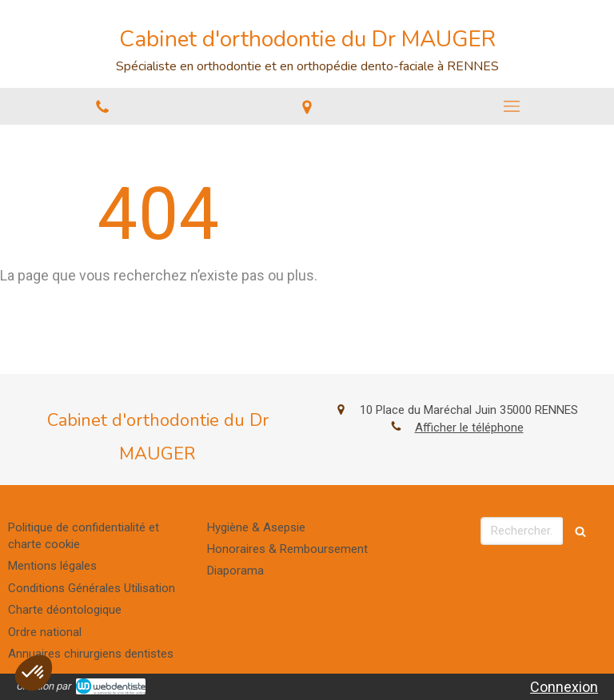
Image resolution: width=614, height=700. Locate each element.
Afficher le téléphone (469, 428)
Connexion (564, 687)
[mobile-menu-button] (512, 106)
